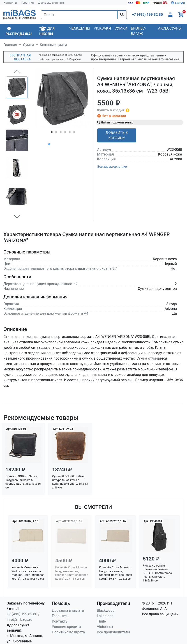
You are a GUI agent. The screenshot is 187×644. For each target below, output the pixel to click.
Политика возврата (68, 632)
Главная (10, 45)
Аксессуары (170, 28)
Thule (102, 621)
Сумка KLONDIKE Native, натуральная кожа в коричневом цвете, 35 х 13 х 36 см (70, 482)
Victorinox (105, 627)
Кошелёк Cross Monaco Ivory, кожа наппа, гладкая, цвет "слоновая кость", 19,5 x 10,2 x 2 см (115, 573)
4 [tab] (65, 133)
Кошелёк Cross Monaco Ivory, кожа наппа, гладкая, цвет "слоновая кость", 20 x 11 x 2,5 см (72, 573)
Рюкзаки (102, 28)
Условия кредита (66, 627)
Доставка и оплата (51, 3)
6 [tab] (74, 133)
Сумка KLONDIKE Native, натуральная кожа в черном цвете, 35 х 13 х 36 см (23, 482)
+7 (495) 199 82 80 (22, 614)
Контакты (10, 3)
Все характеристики (112, 167)
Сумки (121, 28)
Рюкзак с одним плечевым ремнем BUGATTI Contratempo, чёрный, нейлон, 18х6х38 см (158, 573)
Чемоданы (80, 28)
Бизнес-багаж (138, 31)
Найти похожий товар (115, 122)
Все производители (113, 632)
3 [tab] (61, 133)
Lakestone (105, 616)
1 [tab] (52, 133)
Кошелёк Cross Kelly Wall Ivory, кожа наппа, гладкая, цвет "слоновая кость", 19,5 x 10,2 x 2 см (28, 573)
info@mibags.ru (20, 620)
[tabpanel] (63, 98)
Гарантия (28, 3)
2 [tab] (56, 133)
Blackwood (106, 610)
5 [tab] (70, 133)
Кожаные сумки (53, 45)
